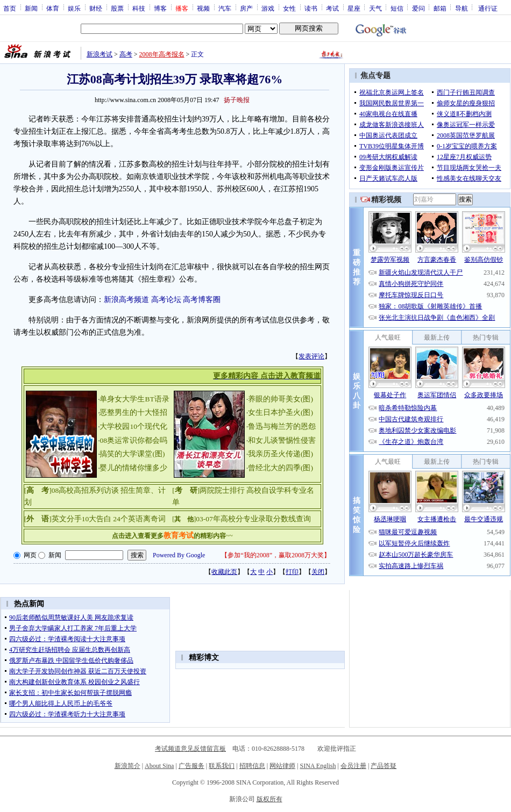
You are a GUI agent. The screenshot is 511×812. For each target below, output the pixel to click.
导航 (462, 8)
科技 (139, 8)
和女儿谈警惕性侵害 (282, 440)
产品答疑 (384, 766)
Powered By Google (179, 555)
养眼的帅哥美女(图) (281, 399)
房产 (246, 8)
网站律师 (282, 766)
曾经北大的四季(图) (281, 468)
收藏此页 (224, 572)
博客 (160, 8)
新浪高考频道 (126, 300)
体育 (53, 8)
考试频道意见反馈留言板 (190, 749)
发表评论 (311, 356)
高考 (126, 54)
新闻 (31, 8)
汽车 (225, 8)
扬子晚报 (237, 100)
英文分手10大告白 (82, 519)
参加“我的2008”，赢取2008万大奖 (276, 555)
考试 (332, 8)
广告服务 (191, 766)
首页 (10, 8)
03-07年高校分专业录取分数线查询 (253, 519)
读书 (311, 8)
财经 (96, 8)
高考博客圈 (202, 300)
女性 (289, 8)
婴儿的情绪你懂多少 (133, 468)
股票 (117, 8)
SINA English (318, 766)
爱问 (418, 8)
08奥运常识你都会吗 (133, 440)
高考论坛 (166, 300)
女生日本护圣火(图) (281, 412)
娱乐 (74, 8)
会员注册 (353, 766)
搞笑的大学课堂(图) (132, 454)
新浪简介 (127, 766)
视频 (203, 8)
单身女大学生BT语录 (134, 399)
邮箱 (440, 8)
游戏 (268, 8)
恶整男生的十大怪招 (133, 412)
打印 (292, 572)
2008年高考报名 (162, 54)
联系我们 (222, 766)
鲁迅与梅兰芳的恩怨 (282, 426)
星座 (354, 8)
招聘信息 (252, 766)
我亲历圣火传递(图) (281, 454)
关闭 (318, 572)
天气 (375, 8)
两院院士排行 (222, 490)
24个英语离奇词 (139, 519)
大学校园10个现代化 (133, 426)
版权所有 (269, 799)
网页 (30, 555)
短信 (397, 8)
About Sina (159, 766)
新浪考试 (100, 54)
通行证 (488, 8)
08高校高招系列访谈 (86, 490)
